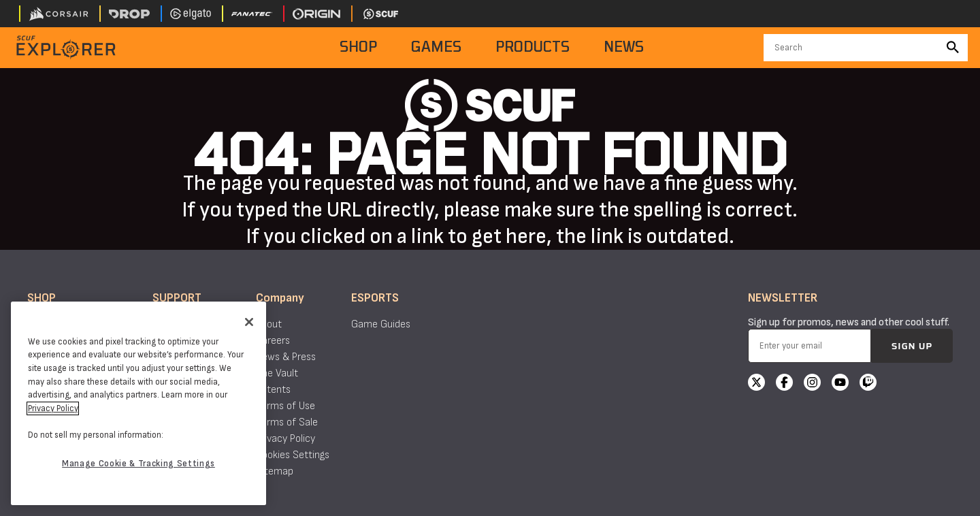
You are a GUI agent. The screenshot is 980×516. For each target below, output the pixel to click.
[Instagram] (812, 384)
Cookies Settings (293, 455)
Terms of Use (285, 406)
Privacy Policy (285, 439)
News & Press (286, 357)
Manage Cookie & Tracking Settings (138, 464)
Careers (273, 341)
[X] (756, 384)
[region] (138, 403)
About (269, 324)
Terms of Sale (287, 422)
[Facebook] (784, 384)
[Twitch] (868, 384)
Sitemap (275, 471)
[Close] (249, 322)
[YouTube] (840, 384)
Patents (273, 390)
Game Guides (381, 324)
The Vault (277, 373)
